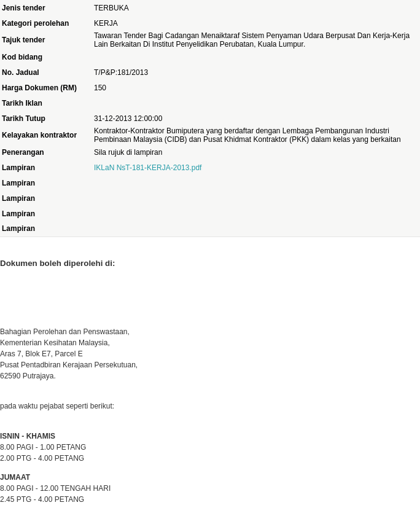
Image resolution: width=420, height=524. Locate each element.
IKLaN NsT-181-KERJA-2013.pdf (148, 168)
